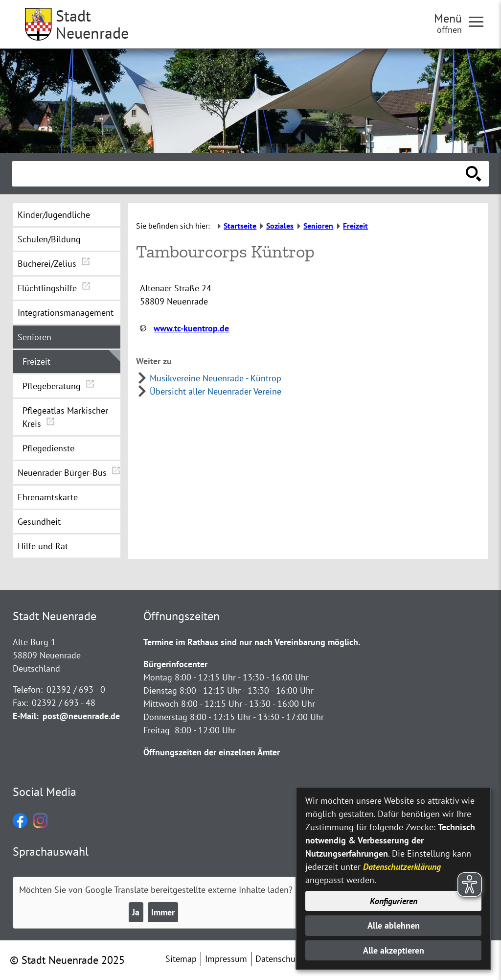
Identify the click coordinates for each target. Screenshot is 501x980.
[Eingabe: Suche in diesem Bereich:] (240, 174)
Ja (136, 912)
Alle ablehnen (394, 925)
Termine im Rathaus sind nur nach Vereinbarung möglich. (252, 642)
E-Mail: (26, 716)
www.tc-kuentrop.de (191, 328)
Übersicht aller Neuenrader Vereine (216, 391)
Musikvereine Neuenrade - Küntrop (216, 378)
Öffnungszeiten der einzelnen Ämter (212, 752)
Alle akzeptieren (394, 950)
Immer (163, 912)
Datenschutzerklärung (402, 867)
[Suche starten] (474, 174)
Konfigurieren (394, 901)
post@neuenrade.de (81, 716)
